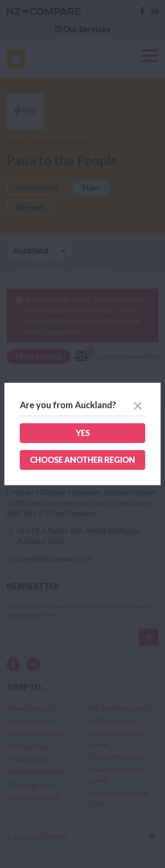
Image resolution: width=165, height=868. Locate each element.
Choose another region (82, 460)
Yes (83, 433)
